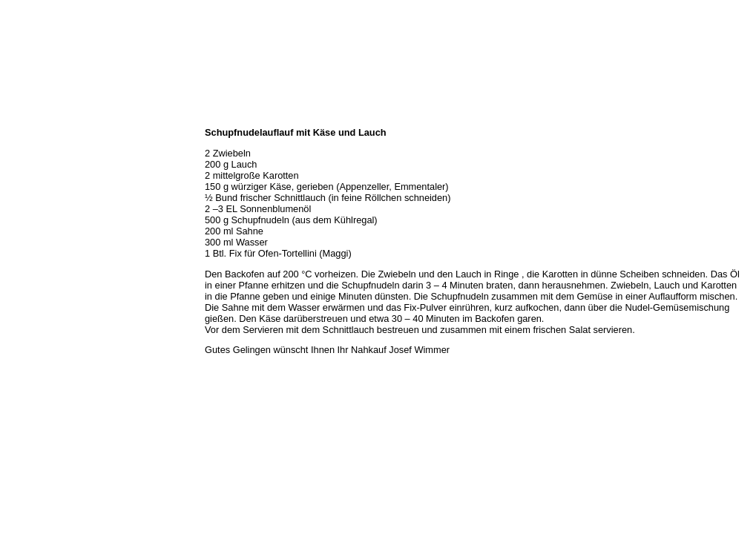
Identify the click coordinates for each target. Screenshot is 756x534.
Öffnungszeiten (35, 150)
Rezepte (22, 215)
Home (17, 117)
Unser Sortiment (37, 166)
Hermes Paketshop (42, 199)
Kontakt (21, 231)
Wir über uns (30, 133)
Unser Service (33, 182)
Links (16, 248)
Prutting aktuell (35, 264)
